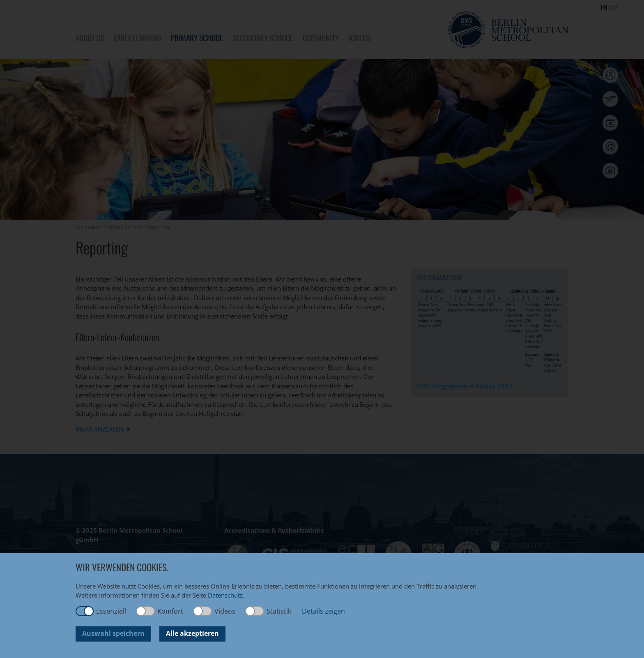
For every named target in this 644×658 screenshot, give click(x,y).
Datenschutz (225, 595)
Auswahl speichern (113, 633)
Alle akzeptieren (192, 633)
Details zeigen (323, 611)
